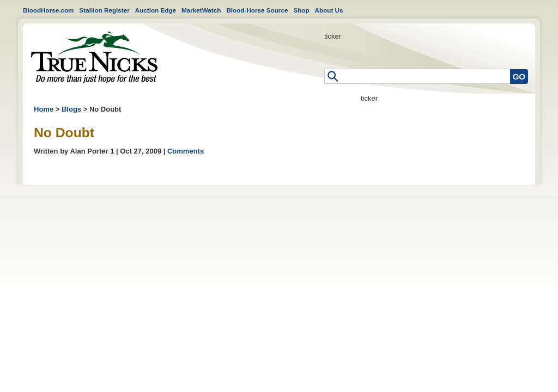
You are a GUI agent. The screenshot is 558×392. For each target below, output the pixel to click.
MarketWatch (201, 10)
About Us (329, 10)
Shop (301, 10)
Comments (186, 151)
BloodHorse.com (48, 10)
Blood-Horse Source (257, 10)
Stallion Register (105, 10)
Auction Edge (156, 10)
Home (94, 57)
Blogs (71, 109)
